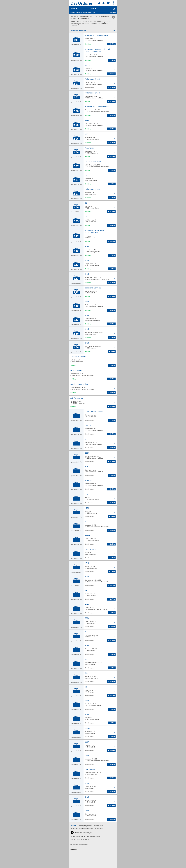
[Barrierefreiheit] (114, 3)
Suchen (74, 849)
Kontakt (90, 826)
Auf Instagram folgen (94, 836)
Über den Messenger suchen (80, 839)
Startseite (73, 826)
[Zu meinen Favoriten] (108, 3)
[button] (81, 833)
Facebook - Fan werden (78, 836)
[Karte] (114, 9)
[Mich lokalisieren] (93, 30)
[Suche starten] (99, 3)
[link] (114, 17)
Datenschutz (99, 829)
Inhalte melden (98, 826)
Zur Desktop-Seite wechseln (79, 844)
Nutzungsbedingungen (86, 829)
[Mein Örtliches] (104, 3)
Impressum (74, 829)
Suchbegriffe (82, 826)
